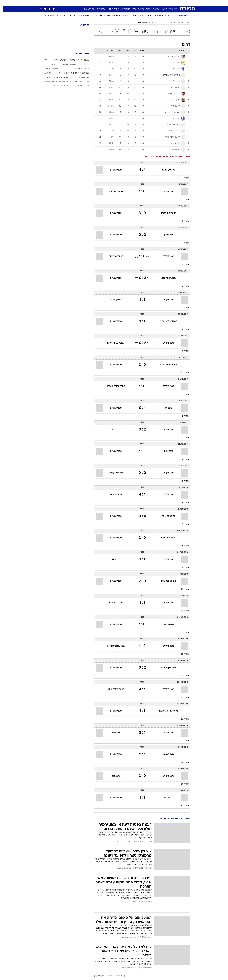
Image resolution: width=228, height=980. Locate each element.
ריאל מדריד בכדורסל (59, 86)
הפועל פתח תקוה (79, 68)
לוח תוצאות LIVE (166, 9)
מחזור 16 (182, 503)
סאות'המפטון (46, 82)
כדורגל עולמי (135, 9)
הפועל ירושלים (47, 64)
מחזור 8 (183, 330)
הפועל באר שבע (65, 64)
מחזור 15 (182, 481)
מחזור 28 (182, 762)
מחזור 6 (183, 286)
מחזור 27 (182, 741)
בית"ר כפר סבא (166, 278)
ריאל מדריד (62, 16)
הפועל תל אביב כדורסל (74, 73)
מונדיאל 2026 (48, 16)
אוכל (122, 3)
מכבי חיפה (127, 16)
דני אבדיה (165, 16)
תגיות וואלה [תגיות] (79, 54)
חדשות (167, 3)
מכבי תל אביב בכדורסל (76, 82)
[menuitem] (166, 3)
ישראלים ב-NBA (111, 9)
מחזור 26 (182, 719)
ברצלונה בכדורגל (48, 60)
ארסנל (77, 60)
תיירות (102, 3)
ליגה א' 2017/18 (169, 23)
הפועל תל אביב (101, 16)
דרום (154, 23)
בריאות (112, 3)
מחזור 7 (183, 308)
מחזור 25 (182, 697)
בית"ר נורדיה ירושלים (113, 386)
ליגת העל (45, 73)
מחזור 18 (182, 546)
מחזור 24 (182, 676)
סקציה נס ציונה (113, 192)
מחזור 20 (182, 589)
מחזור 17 (182, 524)
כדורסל (124, 9)
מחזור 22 (182, 633)
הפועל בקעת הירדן (113, 343)
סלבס (138, 3)
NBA (84, 60)
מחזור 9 (183, 351)
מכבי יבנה (166, 451)
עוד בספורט (87, 9)
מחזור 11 (182, 395)
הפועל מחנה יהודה (166, 365)
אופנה (79, 3)
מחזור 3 (183, 221)
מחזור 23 (182, 654)
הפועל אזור (113, 300)
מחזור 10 (182, 373)
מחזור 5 (183, 265)
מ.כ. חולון (166, 235)
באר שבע (115, 16)
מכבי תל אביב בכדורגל (53, 78)
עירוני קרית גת (166, 170)
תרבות (147, 3)
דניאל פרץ (154, 16)
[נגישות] (4, 3)
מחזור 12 (182, 416)
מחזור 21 (182, 611)
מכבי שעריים (142, 23)
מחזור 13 (182, 438)
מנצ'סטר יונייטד (59, 82)
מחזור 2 (183, 200)
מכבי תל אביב (140, 16)
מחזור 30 (182, 806)
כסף (129, 3)
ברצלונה (73, 16)
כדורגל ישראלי (149, 9)
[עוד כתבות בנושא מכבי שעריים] (139, 976)
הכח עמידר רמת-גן (166, 321)
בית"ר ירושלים (86, 16)
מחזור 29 (182, 784)
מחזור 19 (182, 568)
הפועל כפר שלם (113, 256)
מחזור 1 (183, 178)
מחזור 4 (183, 243)
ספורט (157, 3)
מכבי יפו (166, 408)
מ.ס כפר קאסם (113, 473)
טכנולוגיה (91, 3)
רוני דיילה (82, 86)
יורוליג (55, 73)
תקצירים (98, 9)
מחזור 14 (182, 459)
